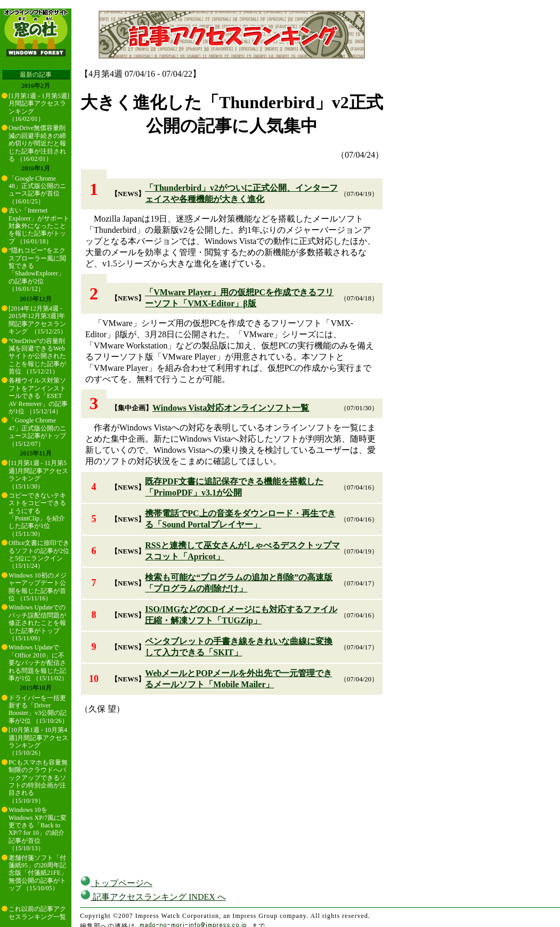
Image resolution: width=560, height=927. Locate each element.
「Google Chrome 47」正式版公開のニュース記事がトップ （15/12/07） (37, 432)
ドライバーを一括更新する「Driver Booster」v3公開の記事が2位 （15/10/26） (38, 709)
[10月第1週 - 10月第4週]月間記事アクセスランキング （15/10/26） (38, 741)
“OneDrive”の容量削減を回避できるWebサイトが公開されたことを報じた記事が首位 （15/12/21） (37, 356)
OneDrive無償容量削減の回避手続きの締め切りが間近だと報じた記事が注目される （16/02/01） (37, 143)
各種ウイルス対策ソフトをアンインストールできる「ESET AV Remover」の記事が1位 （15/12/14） (38, 396)
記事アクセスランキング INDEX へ (153, 897)
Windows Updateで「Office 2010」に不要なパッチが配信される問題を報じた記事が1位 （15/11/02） (38, 663)
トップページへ (116, 883)
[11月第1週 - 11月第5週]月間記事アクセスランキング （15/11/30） (38, 474)
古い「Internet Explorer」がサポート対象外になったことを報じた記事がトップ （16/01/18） (39, 226)
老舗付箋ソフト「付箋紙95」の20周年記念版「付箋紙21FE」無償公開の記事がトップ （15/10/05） (38, 873)
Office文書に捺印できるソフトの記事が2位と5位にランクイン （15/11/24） (39, 554)
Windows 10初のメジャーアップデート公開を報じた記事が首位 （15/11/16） (38, 587)
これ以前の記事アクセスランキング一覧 (37, 913)
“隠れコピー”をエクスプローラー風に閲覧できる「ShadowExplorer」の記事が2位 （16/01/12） (37, 270)
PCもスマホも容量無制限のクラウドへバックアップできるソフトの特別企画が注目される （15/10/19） (38, 782)
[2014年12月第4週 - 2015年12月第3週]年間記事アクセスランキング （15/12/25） (38, 320)
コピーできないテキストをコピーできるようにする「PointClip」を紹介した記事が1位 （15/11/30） (37, 515)
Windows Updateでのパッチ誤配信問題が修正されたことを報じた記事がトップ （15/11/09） (37, 623)
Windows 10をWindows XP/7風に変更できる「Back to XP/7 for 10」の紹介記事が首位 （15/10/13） (38, 829)
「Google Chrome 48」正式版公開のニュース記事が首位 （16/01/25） (37, 190)
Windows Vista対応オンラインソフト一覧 (231, 408)
